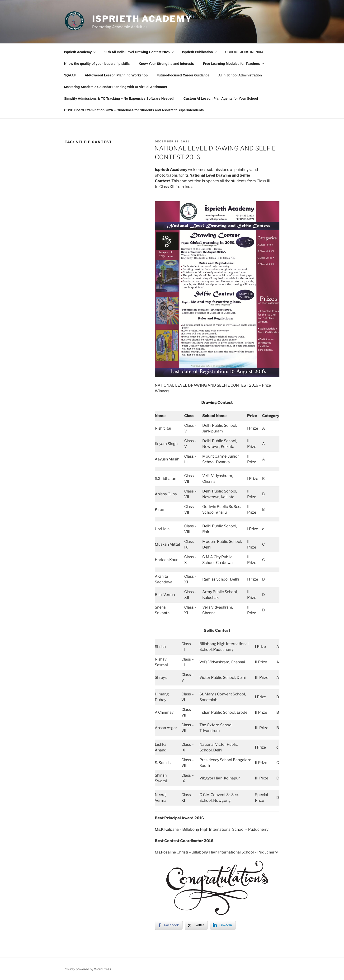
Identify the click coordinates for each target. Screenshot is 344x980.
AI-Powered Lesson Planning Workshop (116, 75)
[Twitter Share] (196, 925)
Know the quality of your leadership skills (97, 64)
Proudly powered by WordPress (87, 969)
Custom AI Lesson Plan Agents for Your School (221, 98)
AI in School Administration (240, 75)
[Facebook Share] (169, 925)
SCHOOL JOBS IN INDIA (245, 52)
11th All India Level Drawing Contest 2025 (139, 52)
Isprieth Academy (142, 19)
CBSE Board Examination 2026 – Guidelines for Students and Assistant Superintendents (134, 110)
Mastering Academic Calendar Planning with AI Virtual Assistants (115, 87)
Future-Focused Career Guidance (183, 75)
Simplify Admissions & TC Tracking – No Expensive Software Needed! (119, 98)
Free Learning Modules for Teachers (234, 64)
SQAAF (70, 75)
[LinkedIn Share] (223, 925)
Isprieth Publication (200, 52)
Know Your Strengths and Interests (166, 64)
